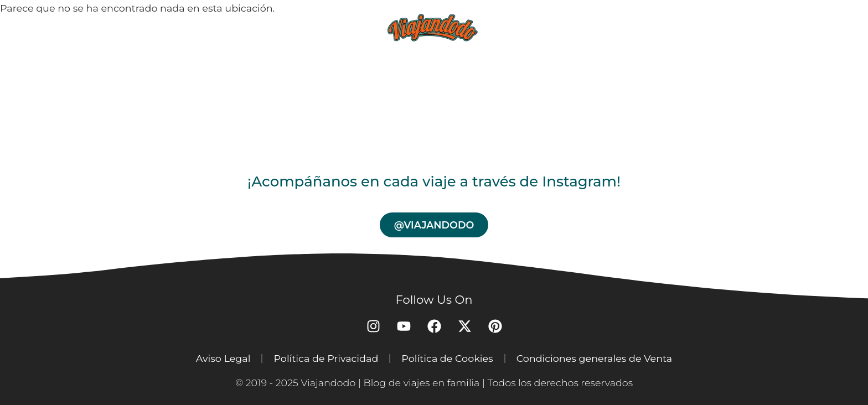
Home (170, 27)
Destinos (242, 27)
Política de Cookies (447, 358)
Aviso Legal (223, 358)
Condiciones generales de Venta (595, 358)
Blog (314, 27)
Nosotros (637, 27)
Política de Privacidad (326, 358)
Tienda (558, 27)
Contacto (728, 27)
